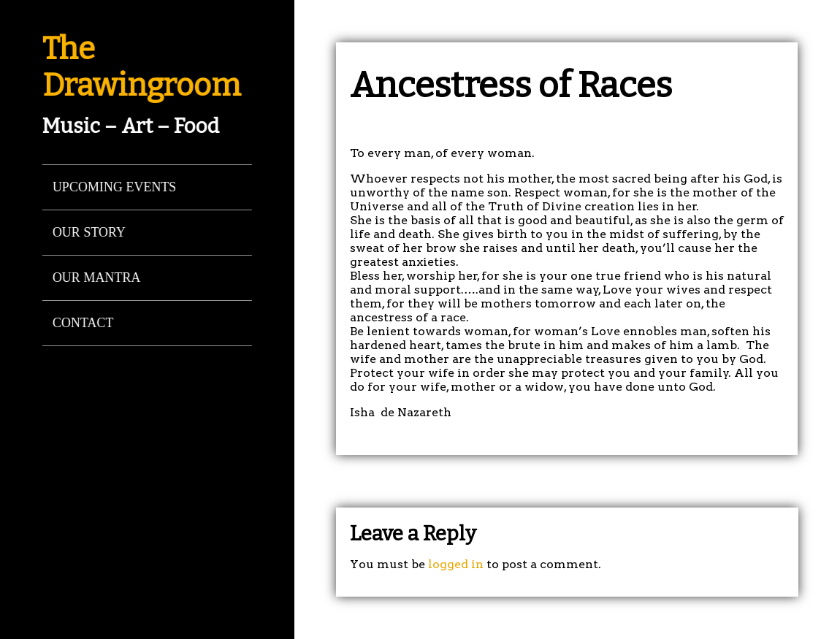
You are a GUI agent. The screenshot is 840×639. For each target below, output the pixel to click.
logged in (456, 564)
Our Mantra (96, 278)
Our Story (88, 232)
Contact (83, 323)
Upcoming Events (114, 187)
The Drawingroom (141, 67)
